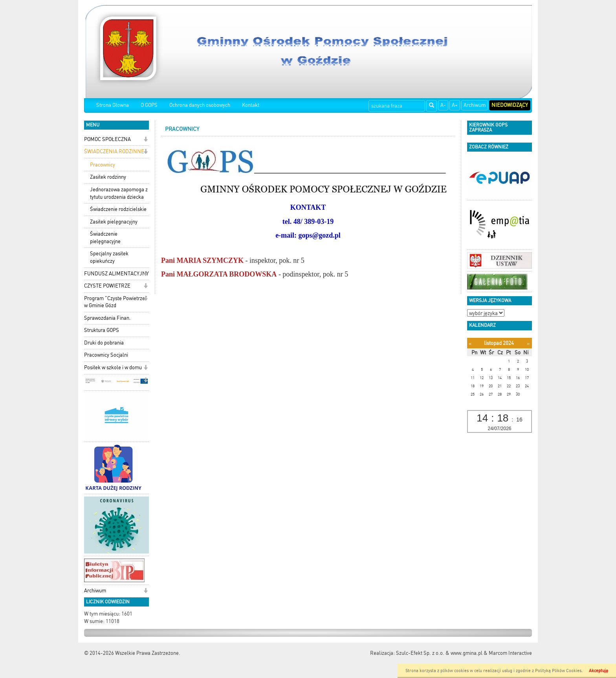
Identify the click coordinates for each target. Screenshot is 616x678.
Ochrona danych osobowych (200, 105)
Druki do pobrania (104, 343)
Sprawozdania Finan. (107, 318)
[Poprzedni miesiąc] (470, 344)
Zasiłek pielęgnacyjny (114, 222)
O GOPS (149, 105)
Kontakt (251, 105)
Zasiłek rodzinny (108, 177)
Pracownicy (103, 165)
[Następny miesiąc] (528, 344)
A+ (455, 105)
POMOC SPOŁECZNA (107, 139)
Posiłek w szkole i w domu (113, 367)
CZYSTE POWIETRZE (107, 286)
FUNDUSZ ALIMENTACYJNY (116, 274)
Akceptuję (599, 671)
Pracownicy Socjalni (106, 355)
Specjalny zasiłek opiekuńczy (109, 257)
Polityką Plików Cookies (558, 671)
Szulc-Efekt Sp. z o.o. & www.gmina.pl (439, 653)
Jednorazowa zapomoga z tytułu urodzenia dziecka (119, 193)
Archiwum (475, 105)
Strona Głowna (113, 105)
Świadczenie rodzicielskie (118, 209)
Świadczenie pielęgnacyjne (105, 238)
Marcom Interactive (510, 653)
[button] (146, 140)
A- (443, 105)
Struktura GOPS (102, 330)
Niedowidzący (510, 105)
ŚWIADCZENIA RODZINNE (114, 151)
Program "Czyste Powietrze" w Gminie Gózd (116, 302)
